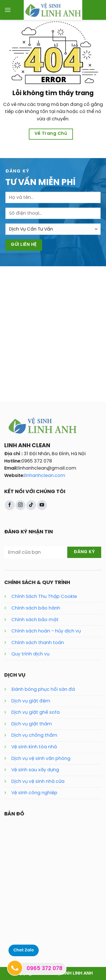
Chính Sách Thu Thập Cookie (44, 597)
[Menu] (8, 10)
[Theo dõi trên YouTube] (42, 505)
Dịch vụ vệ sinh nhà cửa (38, 782)
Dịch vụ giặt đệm (31, 701)
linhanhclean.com (45, 476)
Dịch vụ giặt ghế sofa (35, 712)
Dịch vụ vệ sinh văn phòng (41, 759)
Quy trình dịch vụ (30, 654)
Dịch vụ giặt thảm (32, 724)
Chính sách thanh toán (38, 643)
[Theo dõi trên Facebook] (10, 505)
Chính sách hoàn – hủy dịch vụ (46, 631)
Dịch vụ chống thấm (34, 735)
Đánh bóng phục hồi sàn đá (43, 690)
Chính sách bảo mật (35, 620)
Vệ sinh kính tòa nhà (34, 747)
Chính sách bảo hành (36, 608)
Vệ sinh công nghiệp (34, 793)
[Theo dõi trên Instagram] (20, 505)
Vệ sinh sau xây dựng (35, 770)
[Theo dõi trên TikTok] (31, 505)
